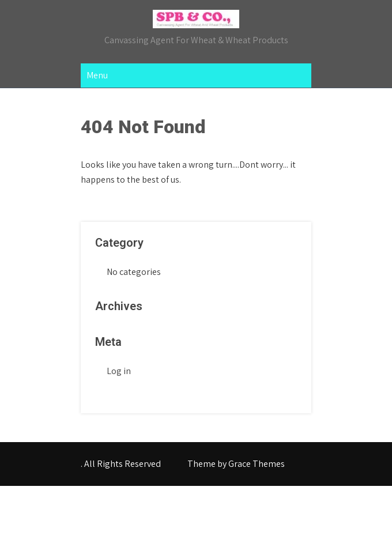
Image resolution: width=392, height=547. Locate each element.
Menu (97, 75)
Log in (119, 371)
